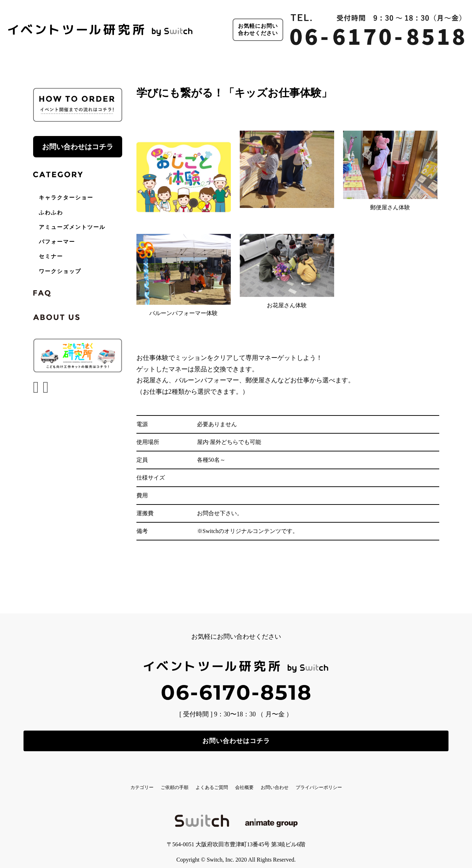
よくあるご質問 (201, 781)
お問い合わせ (297, 781)
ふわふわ (51, 213)
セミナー (51, 256)
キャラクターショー (66, 198)
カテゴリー (97, 781)
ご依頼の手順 (146, 781)
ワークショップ (60, 271)
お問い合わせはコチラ (78, 147)
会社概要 (251, 781)
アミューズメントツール (72, 227)
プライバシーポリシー (361, 781)
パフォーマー (57, 242)
